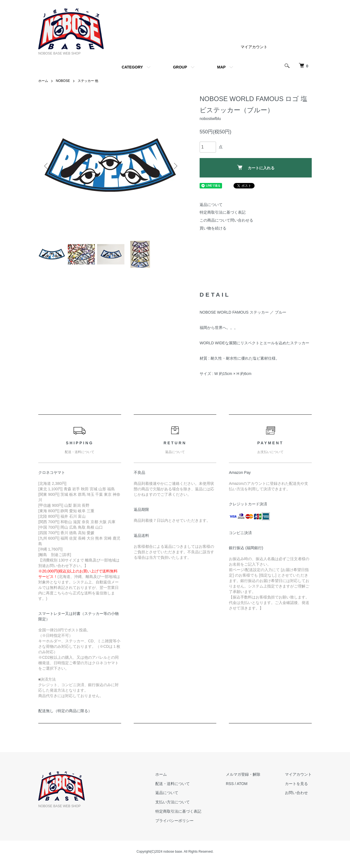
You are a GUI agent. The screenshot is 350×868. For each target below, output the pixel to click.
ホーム (43, 81)
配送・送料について (173, 784)
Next (175, 166)
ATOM (242, 784)
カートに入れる (256, 167)
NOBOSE (63, 81)
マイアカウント (254, 47)
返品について (211, 205)
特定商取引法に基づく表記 (223, 212)
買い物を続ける (213, 228)
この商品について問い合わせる (226, 220)
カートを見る (296, 784)
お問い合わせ (296, 793)
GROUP (180, 67)
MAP (221, 67)
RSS (230, 784)
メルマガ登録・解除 (243, 774)
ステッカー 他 (88, 81)
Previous (46, 166)
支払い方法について (173, 802)
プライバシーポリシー (174, 821)
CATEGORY (132, 67)
